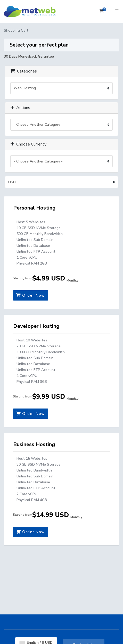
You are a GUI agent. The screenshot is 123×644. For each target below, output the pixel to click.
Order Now (31, 295)
